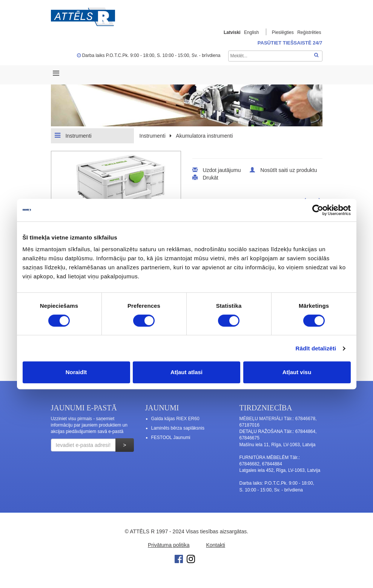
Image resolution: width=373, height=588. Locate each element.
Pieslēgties (283, 32)
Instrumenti (73, 135)
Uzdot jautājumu (222, 170)
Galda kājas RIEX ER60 (175, 419)
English (251, 32)
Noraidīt (76, 372)
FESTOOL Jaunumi (171, 438)
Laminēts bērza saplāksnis (178, 428)
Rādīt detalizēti (316, 348)
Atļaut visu (297, 372)
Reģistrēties (309, 32)
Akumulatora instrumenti (204, 136)
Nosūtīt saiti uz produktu (289, 170)
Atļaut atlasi (186, 372)
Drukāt (210, 178)
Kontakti (216, 545)
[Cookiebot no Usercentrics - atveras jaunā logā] (318, 210)
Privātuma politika (169, 545)
